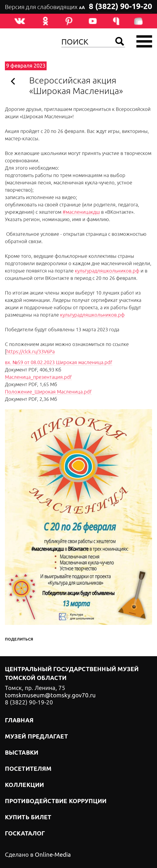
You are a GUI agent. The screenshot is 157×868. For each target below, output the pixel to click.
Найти (120, 41)
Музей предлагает (36, 737)
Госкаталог (25, 834)
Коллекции (24, 785)
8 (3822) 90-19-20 (120, 7)
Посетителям (28, 769)
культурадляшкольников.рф (107, 271)
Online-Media (53, 855)
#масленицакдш (81, 212)
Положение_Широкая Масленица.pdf (48, 392)
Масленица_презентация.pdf (38, 377)
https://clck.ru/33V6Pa (31, 351)
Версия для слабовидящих (45, 7)
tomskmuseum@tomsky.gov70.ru (50, 695)
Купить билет (28, 818)
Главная (19, 721)
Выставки (22, 753)
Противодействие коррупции (56, 801)
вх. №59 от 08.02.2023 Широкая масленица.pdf (59, 362)
